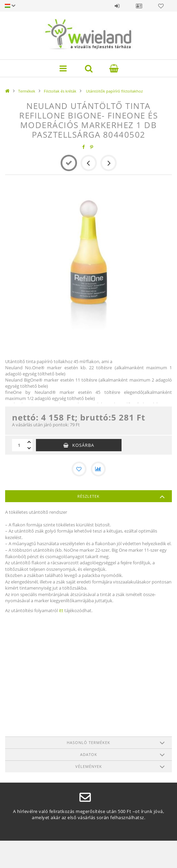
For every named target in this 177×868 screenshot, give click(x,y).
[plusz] (29, 442)
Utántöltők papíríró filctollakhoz (114, 91)
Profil (139, 6)
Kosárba (83, 445)
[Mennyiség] (19, 445)
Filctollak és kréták (60, 91)
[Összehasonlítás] (98, 469)
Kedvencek (161, 6)
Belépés (117, 6)
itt (61, 610)
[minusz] (29, 448)
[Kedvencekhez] (79, 469)
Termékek (27, 91)
